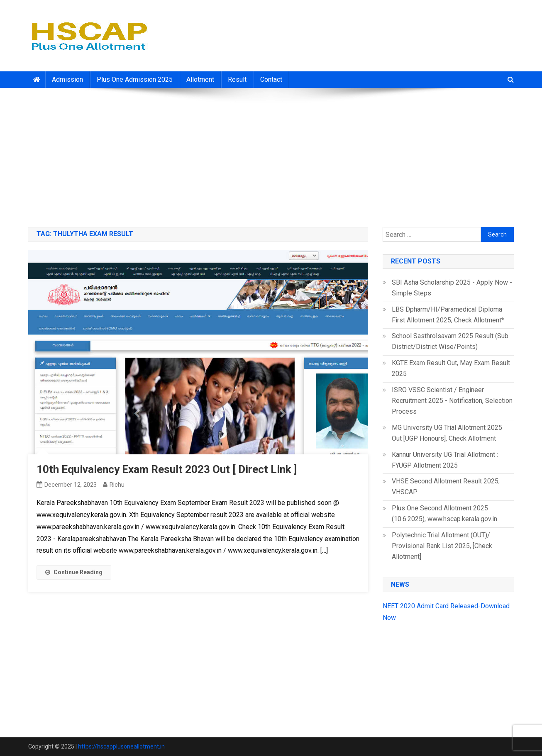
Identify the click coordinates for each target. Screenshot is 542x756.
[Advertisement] (271, 154)
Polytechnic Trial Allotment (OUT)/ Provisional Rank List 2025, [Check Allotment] (442, 546)
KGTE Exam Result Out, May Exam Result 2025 (451, 368)
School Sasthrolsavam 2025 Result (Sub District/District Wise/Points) (450, 341)
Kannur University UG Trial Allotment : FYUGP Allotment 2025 (445, 460)
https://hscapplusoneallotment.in (121, 746)
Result (237, 79)
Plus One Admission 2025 (135, 79)
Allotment (200, 79)
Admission (67, 79)
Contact (271, 79)
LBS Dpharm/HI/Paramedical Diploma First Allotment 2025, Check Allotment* (448, 315)
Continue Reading (74, 572)
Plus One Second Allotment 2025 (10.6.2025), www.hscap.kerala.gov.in (444, 513)
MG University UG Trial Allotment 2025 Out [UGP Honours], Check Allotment (447, 433)
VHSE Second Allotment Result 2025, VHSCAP (446, 487)
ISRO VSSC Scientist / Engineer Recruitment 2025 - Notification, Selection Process (452, 401)
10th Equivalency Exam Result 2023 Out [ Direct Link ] (167, 469)
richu (117, 485)
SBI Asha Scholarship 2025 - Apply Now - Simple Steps (452, 288)
